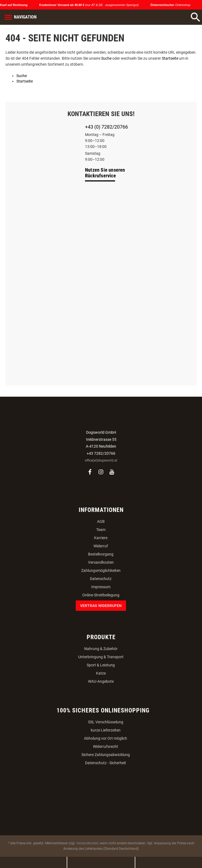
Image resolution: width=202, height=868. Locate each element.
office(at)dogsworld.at (101, 460)
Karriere (101, 538)
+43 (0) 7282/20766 (106, 127)
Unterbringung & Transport (101, 657)
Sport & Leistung (101, 665)
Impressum (101, 587)
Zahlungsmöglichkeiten (101, 570)
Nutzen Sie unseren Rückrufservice (105, 173)
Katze (101, 673)
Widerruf (101, 546)
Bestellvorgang (101, 554)
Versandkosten (101, 562)
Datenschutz (101, 579)
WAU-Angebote (101, 681)
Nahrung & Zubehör (101, 649)
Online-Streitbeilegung (101, 595)
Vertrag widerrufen (101, 606)
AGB (101, 521)
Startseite (170, 58)
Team (101, 530)
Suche (106, 58)
